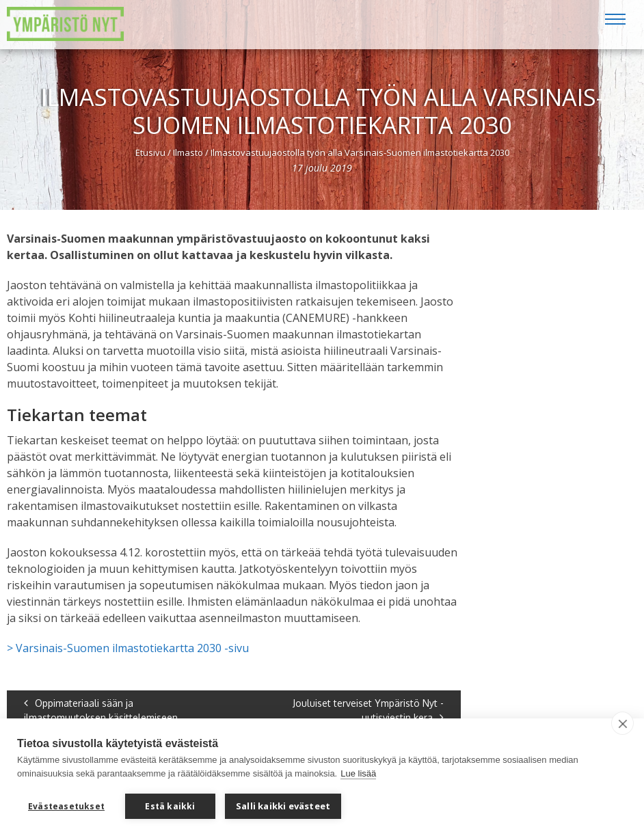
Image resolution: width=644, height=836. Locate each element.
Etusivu (150, 152)
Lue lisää (358, 773)
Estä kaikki (170, 806)
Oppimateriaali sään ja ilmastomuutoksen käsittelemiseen (101, 710)
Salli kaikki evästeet (283, 806)
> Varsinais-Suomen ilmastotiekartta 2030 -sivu (128, 648)
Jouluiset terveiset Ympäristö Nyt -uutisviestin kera (368, 710)
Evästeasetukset (66, 806)
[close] (622, 723)
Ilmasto (188, 152)
